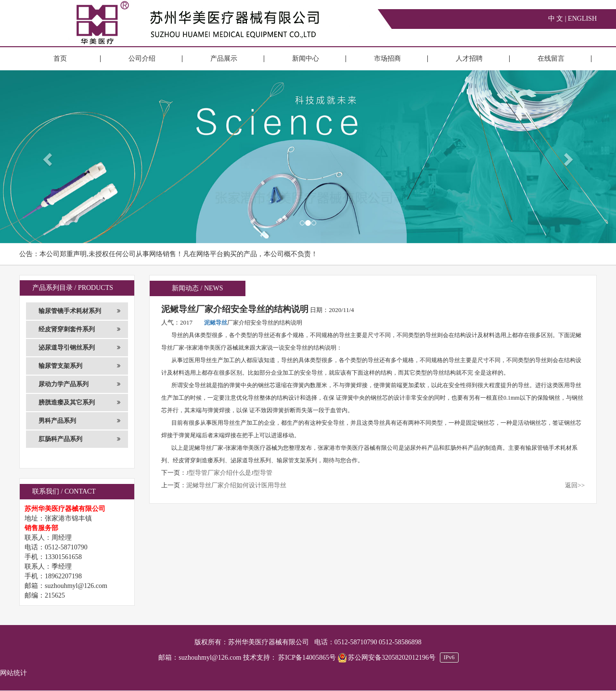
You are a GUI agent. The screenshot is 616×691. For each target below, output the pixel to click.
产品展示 (224, 59)
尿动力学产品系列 (79, 384)
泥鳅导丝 (216, 323)
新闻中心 (306, 59)
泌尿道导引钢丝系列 (79, 348)
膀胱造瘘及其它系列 (79, 403)
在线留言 (551, 59)
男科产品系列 (79, 421)
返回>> (575, 485)
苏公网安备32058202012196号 (388, 658)
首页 (60, 59)
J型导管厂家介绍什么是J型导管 (229, 473)
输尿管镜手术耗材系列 (79, 311)
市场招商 (387, 59)
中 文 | (558, 19)
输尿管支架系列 (79, 366)
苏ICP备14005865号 (307, 658)
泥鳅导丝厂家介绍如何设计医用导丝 (236, 485)
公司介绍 (142, 59)
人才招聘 (469, 59)
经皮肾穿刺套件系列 (79, 329)
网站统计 (13, 673)
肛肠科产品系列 (79, 439)
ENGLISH (582, 19)
